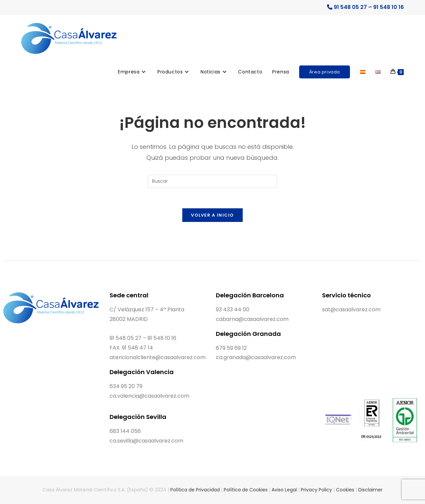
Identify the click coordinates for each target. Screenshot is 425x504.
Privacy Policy (316, 490)
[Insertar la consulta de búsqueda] (212, 181)
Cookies (345, 490)
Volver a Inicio (212, 215)
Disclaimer (370, 490)
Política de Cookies (246, 490)
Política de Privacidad (195, 490)
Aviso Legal (284, 490)
